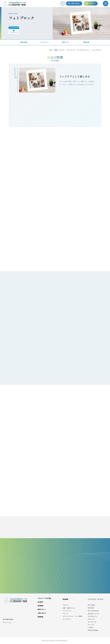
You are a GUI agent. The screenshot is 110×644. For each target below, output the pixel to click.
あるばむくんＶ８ (93, 614)
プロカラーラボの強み (45, 598)
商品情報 (65, 599)
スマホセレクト (93, 616)
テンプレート (45, 42)
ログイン (92, 3)
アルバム (65, 605)
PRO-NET (91, 608)
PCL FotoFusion (93, 611)
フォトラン (91, 625)
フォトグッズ (67, 611)
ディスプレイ (67, 619)
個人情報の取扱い (8, 619)
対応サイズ (65, 42)
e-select (91, 628)
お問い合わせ (75, 3)
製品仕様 (86, 42)
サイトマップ (7, 622)
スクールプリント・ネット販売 (72, 616)
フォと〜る (91, 619)
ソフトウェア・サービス (95, 599)
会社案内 (40, 602)
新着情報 (40, 617)
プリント (65, 614)
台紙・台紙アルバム (69, 608)
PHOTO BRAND (93, 630)
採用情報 (40, 606)
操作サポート (42, 609)
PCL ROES (91, 605)
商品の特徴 (24, 42)
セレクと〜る (92, 622)
